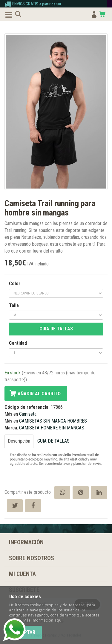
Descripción (19, 441)
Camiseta (28, 414)
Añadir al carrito (39, 394)
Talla (14, 305)
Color (15, 284)
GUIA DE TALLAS (56, 329)
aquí (59, 620)
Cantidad (18, 343)
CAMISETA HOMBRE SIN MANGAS (52, 428)
